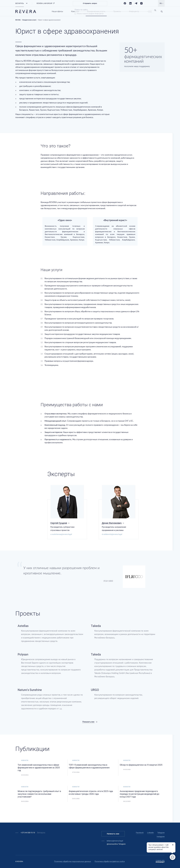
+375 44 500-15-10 (28, 833)
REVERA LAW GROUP (46, 3)
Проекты (117, 11)
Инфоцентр (134, 11)
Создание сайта (160, 861)
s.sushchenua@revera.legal (61, 534)
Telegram (161, 833)
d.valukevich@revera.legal (112, 534)
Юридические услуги (96, 11)
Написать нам (113, 834)
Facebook (140, 833)
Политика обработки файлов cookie (110, 861)
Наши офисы (57, 11)
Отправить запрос (90, 3)
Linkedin (150, 833)
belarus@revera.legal (115, 841)
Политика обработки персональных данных (73, 861)
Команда (75, 11)
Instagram (161, 837)
